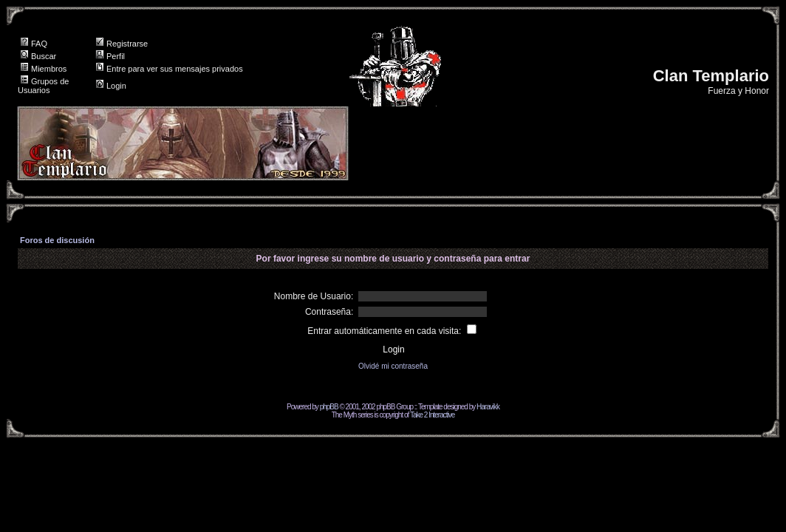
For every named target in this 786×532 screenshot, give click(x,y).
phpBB (329, 407)
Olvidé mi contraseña (393, 366)
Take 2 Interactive (432, 415)
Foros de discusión (57, 240)
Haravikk (488, 407)
